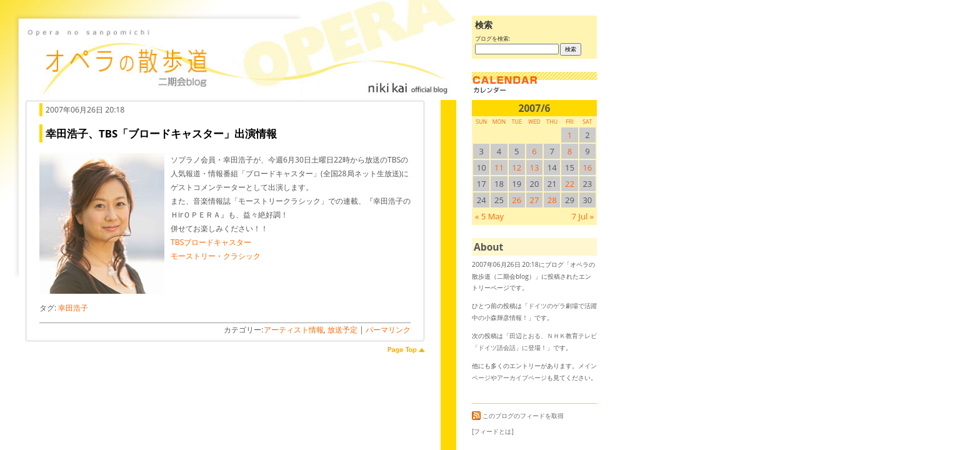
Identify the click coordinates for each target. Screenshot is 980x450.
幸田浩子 (73, 308)
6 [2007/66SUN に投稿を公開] (534, 151)
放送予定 (342, 330)
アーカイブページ (522, 377)
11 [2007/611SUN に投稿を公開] (499, 167)
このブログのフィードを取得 (518, 416)
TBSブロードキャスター (211, 242)
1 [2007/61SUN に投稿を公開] (570, 135)
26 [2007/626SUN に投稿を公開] (517, 200)
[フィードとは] (493, 431)
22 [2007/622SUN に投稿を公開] (570, 184)
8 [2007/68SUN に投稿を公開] (570, 151)
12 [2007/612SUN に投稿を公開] (517, 167)
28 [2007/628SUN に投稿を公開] (552, 200)
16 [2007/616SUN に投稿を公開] (587, 167)
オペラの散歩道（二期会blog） (237, 59)
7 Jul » (583, 216)
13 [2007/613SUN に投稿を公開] (535, 167)
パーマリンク (388, 330)
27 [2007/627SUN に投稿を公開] (535, 200)
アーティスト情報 (294, 330)
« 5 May (489, 216)
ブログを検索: (492, 38)
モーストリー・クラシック (216, 256)
